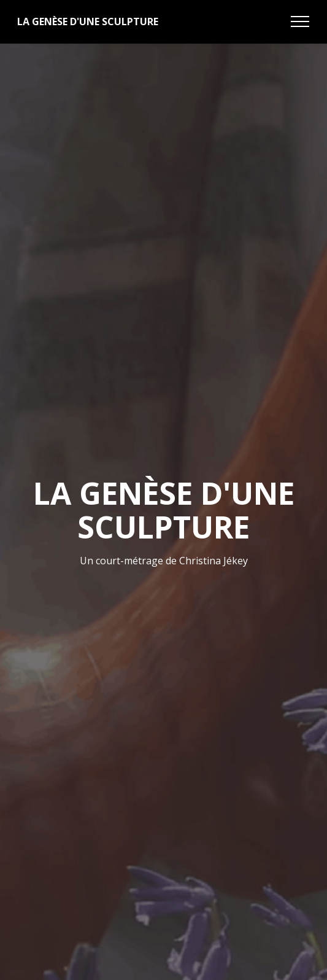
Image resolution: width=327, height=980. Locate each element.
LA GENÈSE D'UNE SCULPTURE (88, 21)
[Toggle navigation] (300, 21)
